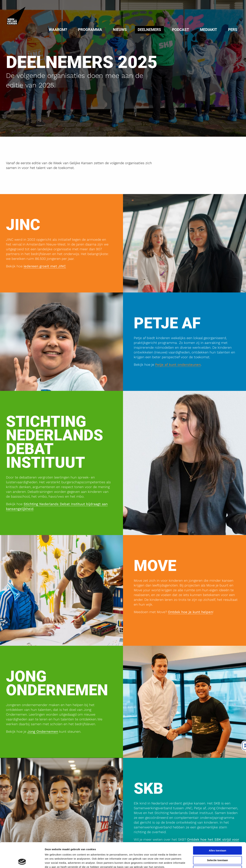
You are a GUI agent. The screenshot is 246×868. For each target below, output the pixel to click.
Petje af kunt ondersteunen (178, 365)
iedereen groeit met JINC (45, 266)
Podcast (181, 30)
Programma (90, 30)
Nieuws (120, 30)
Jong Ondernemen (43, 732)
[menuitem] (58, 30)
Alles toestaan (217, 827)
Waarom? (58, 30)
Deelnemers (149, 30)
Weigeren (217, 846)
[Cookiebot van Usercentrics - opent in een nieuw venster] (22, 861)
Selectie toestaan (218, 837)
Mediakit (209, 30)
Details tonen (185, 861)
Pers (233, 30)
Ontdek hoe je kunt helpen (190, 612)
